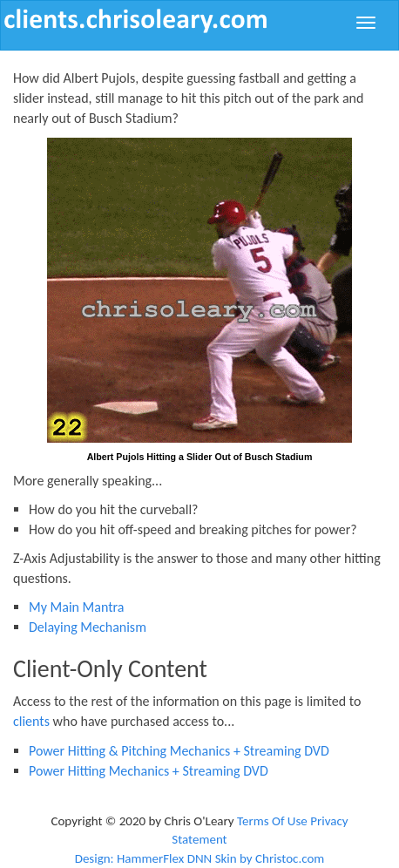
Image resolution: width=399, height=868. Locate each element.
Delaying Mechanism (88, 627)
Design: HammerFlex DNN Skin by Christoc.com (200, 858)
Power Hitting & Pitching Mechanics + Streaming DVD (179, 751)
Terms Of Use (272, 821)
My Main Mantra (76, 607)
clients (31, 721)
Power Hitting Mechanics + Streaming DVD (149, 771)
